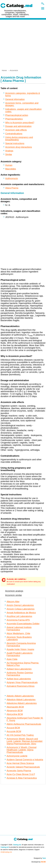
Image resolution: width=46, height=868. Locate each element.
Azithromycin (12, 178)
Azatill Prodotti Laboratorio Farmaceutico (20, 654)
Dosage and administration (18, 126)
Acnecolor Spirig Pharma (19, 771)
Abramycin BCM (15, 711)
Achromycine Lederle (17, 756)
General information (15, 99)
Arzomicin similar (13, 595)
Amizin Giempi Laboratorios (20, 605)
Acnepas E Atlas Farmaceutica (22, 778)
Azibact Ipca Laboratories (19, 669)
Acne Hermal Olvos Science (20, 763)
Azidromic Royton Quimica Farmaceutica (20, 674)
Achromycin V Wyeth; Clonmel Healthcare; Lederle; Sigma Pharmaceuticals (22, 750)
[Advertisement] (23, 43)
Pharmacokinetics (14, 119)
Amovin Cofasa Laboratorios (21, 609)
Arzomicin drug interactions (19, 147)
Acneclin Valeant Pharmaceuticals (23, 767)
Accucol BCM (13, 728)
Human (9, 165)
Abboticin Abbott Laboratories (21, 700)
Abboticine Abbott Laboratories (22, 703)
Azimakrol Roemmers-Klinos (21, 686)
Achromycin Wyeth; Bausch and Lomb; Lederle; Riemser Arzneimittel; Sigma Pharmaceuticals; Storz (25, 741)
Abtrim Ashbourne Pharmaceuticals (24, 724)
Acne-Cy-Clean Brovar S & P (21, 774)
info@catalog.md (6, 852)
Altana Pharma (12, 188)
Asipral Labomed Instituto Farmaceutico (19, 629)
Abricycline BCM (15, 714)
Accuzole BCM (14, 731)
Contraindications (14, 134)
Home (4, 70)
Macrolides (11, 169)
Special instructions (15, 143)
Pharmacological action (17, 115)
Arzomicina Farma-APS (18, 620)
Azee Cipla (12, 659)
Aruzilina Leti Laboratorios (19, 616)
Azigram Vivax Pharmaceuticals (22, 682)
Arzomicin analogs (14, 591)
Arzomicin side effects (16, 130)
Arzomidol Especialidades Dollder (23, 624)
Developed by (39, 862)
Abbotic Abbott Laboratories (20, 696)
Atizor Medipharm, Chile (18, 633)
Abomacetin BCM (15, 707)
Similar (9, 154)
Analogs (9, 151)
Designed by (40, 858)
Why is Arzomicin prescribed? (20, 123)
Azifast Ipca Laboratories (19, 679)
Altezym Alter (13, 602)
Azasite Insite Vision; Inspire (20, 649)
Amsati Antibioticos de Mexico (21, 613)
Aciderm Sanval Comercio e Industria (25, 760)
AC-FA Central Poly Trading (20, 735)
